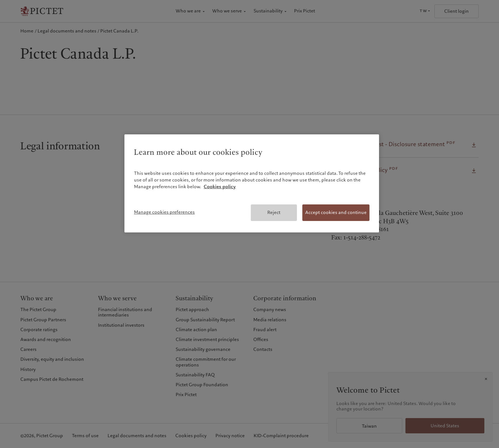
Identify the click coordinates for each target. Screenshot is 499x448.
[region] (252, 183)
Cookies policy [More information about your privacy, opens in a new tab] (220, 187)
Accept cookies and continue (336, 212)
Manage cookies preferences (164, 212)
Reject (274, 212)
